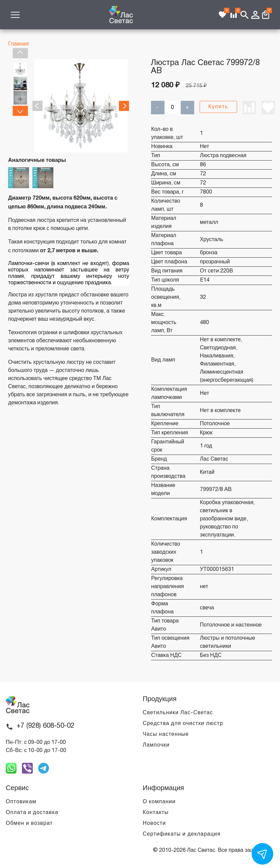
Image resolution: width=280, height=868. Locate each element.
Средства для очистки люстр (183, 724)
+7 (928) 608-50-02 (45, 726)
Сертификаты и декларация (182, 834)
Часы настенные (166, 734)
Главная (18, 44)
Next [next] (20, 111)
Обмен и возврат (29, 823)
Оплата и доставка (32, 813)
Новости (155, 823)
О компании (159, 802)
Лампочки (156, 745)
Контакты (156, 813)
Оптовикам (21, 802)
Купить (218, 107)
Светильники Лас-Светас (178, 713)
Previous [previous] (20, 53)
